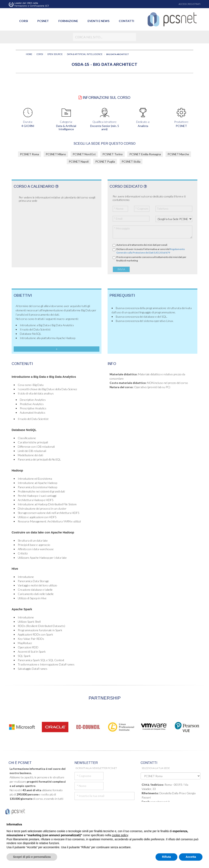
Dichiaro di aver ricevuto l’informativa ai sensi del (151, 251)
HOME (29, 54)
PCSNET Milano (56, 154)
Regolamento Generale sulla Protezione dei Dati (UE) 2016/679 (151, 251)
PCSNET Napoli (79, 161)
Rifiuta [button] (167, 857)
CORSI (40, 54)
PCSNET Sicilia (131, 161)
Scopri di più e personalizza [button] (32, 857)
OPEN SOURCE (55, 54)
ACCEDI (183, 4)
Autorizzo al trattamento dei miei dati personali (142, 245)
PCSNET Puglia (105, 161)
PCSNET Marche (178, 154)
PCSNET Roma (29, 154)
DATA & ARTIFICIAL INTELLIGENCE (85, 54)
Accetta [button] (191, 857)
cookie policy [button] (120, 835)
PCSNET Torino (113, 154)
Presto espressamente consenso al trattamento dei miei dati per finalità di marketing (151, 259)
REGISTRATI (194, 4)
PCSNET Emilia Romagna (145, 154)
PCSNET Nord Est (84, 154)
